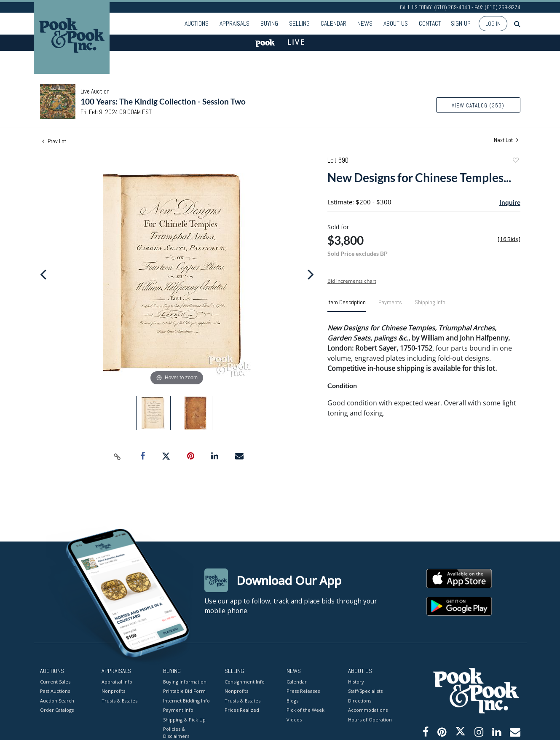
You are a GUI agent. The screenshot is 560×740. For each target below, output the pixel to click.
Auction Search (57, 700)
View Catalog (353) (478, 106)
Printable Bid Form (184, 691)
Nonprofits (113, 691)
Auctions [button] (197, 23)
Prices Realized (242, 710)
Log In (493, 24)
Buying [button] (269, 23)
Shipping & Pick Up (184, 719)
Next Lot (506, 140)
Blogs (292, 700)
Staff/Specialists (365, 691)
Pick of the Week (305, 710)
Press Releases (303, 691)
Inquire (510, 202)
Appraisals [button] (234, 23)
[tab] (347, 306)
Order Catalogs (57, 710)
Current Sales (55, 681)
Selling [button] (299, 23)
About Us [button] (396, 23)
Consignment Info (245, 681)
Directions (360, 700)
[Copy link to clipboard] (117, 456)
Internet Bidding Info (186, 700)
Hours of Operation (370, 719)
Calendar (334, 23)
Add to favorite (515, 161)
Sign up (461, 23)
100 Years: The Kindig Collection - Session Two (163, 101)
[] (509, 239)
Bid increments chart (352, 281)
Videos (294, 719)
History (356, 681)
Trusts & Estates (119, 700)
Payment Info (178, 710)
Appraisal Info (117, 681)
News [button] (365, 23)
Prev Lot (54, 141)
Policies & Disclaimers (176, 732)
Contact (430, 23)
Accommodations (368, 710)
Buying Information (185, 681)
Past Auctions (55, 691)
